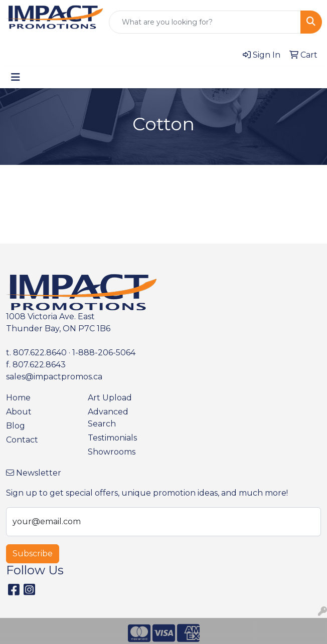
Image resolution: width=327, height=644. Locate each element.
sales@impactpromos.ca (54, 377)
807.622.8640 (40, 353)
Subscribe (33, 554)
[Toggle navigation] (16, 77)
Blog (16, 426)
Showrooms (112, 452)
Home (18, 398)
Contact (22, 440)
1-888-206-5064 (104, 353)
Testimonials (112, 438)
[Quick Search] (205, 22)
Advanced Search (108, 418)
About (19, 412)
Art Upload (110, 398)
